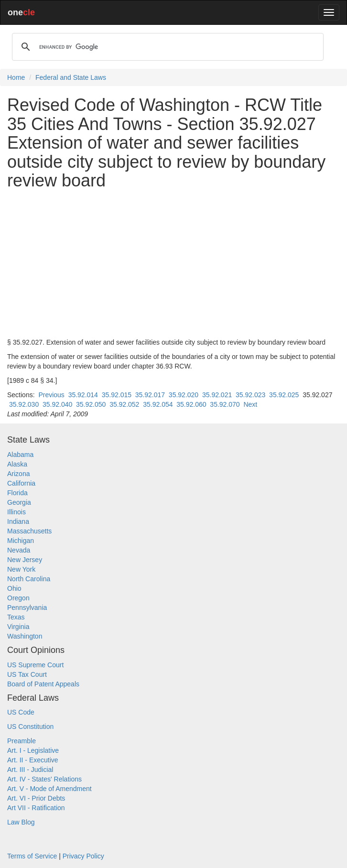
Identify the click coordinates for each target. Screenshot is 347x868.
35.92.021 (217, 395)
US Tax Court (27, 674)
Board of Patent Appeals (43, 684)
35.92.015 (117, 395)
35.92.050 (91, 404)
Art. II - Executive (33, 760)
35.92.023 (250, 395)
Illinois (16, 512)
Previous (51, 395)
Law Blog (21, 822)
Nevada (19, 550)
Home (16, 77)
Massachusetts (29, 531)
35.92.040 (57, 404)
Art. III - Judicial (30, 770)
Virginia (18, 627)
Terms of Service (32, 856)
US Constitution (30, 727)
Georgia (19, 502)
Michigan (21, 541)
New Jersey (25, 560)
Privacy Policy (83, 856)
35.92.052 (124, 404)
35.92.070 (225, 404)
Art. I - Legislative (33, 750)
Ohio (14, 588)
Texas (16, 617)
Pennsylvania (27, 608)
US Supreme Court (35, 665)
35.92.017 (150, 395)
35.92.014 (83, 395)
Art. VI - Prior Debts (36, 798)
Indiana (18, 521)
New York (21, 569)
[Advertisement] (173, 264)
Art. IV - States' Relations (44, 779)
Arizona (18, 474)
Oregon (18, 598)
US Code (21, 712)
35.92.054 (158, 404)
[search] (166, 47)
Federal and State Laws (71, 77)
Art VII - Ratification (36, 808)
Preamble (22, 741)
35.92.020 (184, 395)
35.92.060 (191, 404)
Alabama (20, 455)
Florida (17, 493)
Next (250, 404)
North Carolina (29, 579)
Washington (25, 636)
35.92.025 (284, 395)
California (21, 483)
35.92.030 (24, 404)
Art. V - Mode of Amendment (49, 789)
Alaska (17, 464)
